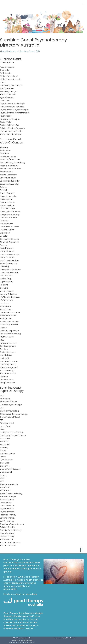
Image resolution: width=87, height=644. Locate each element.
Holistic (3, 457)
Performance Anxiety (9, 322)
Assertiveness (6, 172)
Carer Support (6, 199)
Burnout (3, 190)
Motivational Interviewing (11, 493)
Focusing (4, 448)
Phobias (4, 328)
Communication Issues (10, 211)
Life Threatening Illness (10, 297)
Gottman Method (8, 454)
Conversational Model (10, 417)
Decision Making (7, 230)
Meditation (5, 487)
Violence (4, 377)
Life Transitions (6, 300)
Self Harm (4, 349)
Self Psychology (7, 521)
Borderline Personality (9, 184)
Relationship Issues (8, 343)
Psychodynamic (7, 512)
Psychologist (6, 116)
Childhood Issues (8, 202)
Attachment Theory (9, 402)
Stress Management (9, 367)
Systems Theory (7, 536)
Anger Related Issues (9, 166)
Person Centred (7, 500)
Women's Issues (7, 380)
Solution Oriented (8, 527)
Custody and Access (9, 227)
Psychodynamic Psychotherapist (15, 113)
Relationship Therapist (10, 119)
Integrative (5, 466)
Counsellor (5, 70)
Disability (4, 236)
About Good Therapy (15, 642)
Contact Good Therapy (28, 642)
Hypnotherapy (6, 460)
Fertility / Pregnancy (9, 263)
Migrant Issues (6, 309)
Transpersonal (6, 539)
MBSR (2, 478)
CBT (2, 408)
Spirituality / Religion (9, 361)
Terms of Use (57, 638)
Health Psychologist (9, 91)
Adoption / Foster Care (10, 159)
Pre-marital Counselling (10, 334)
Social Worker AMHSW (9, 125)
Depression (5, 233)
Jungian (4, 475)
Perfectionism (6, 318)
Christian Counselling (9, 411)
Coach (3, 82)
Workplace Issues (8, 383)
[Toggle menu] (84, 4)
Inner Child (5, 463)
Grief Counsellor (7, 88)
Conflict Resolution (8, 218)
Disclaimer (73, 638)
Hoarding (4, 285)
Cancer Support (7, 193)
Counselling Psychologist (11, 85)
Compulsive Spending (10, 215)
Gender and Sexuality (9, 273)
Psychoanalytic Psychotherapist (14, 110)
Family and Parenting (9, 260)
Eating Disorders (7, 251)
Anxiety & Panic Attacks (10, 169)
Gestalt (3, 451)
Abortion (4, 147)
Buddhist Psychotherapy (11, 405)
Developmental (7, 423)
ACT (2, 396)
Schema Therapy (8, 518)
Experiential (5, 445)
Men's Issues (5, 306)
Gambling (4, 267)
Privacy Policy (65, 638)
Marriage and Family (9, 484)
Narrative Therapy (8, 497)
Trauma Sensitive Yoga (10, 542)
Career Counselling (8, 196)
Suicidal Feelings (7, 370)
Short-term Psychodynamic (12, 524)
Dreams (3, 245)
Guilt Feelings (6, 279)
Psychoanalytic (7, 509)
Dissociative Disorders (10, 239)
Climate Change (7, 208)
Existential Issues (7, 257)
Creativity (4, 221)
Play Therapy (6, 503)
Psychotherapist (7, 67)
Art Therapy (5, 399)
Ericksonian (5, 438)
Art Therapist (6, 73)
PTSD (2, 340)
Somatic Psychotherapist (11, 131)
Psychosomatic (7, 337)
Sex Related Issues (8, 352)
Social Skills (5, 358)
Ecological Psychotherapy (12, 432)
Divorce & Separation (9, 242)
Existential (4, 441)
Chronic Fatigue (7, 205)
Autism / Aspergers (8, 175)
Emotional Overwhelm (10, 254)
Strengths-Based (7, 533)
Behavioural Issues (8, 178)
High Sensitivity (6, 282)
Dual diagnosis (7, 248)
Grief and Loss (6, 276)
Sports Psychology (8, 364)
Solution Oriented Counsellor (13, 128)
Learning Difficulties (8, 294)
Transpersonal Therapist (11, 134)
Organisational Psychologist (12, 104)
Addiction (4, 153)
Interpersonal (6, 472)
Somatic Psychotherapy (11, 530)
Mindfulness (5, 490)
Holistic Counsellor (8, 94)
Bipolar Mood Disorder (10, 181)
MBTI (2, 481)
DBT (2, 420)
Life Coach (5, 101)
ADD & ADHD (5, 150)
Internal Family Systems (10, 469)
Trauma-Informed (8, 545)
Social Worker (6, 122)
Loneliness (4, 303)
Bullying (3, 187)
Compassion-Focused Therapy (14, 414)
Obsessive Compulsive (10, 312)
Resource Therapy (8, 515)
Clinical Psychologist (9, 76)
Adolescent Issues (8, 156)
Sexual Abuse (6, 355)
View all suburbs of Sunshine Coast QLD (20, 51)
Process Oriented (8, 506)
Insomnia (4, 288)
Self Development (8, 346)
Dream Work (5, 426)
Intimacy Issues (7, 291)
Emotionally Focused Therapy (13, 435)
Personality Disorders (9, 325)
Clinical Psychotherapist (11, 79)
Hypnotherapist (7, 98)
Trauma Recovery (8, 374)
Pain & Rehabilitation (9, 315)
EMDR (2, 429)
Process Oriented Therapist (12, 107)
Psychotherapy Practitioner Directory (22, 640)
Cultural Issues (6, 224)
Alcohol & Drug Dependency (13, 163)
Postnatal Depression (9, 331)
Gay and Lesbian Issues (10, 270)
